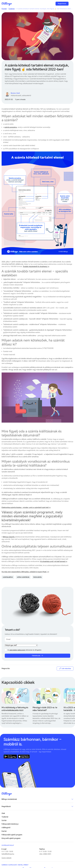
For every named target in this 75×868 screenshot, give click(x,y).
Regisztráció (62, 4)
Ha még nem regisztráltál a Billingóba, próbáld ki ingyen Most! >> (25, 572)
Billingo (7, 4)
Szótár (4, 820)
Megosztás (6, 668)
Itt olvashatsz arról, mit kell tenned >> (54, 561)
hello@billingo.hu (8, 854)
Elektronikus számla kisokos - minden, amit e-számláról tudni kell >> (26, 507)
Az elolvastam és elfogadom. (25, 650)
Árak (3, 813)
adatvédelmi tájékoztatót (17, 650)
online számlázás (23, 577)
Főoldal (4, 9)
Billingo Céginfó (9, 537)
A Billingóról (6, 828)
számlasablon (8, 577)
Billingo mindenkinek (9, 799)
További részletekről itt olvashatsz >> (36, 267)
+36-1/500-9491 (45, 854)
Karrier (4, 831)
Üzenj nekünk (6, 858)
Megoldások (6, 806)
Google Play (10, 756)
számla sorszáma (11, 127)
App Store (24, 756)
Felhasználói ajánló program (12, 835)
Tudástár (12, 9)
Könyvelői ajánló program (11, 838)
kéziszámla (37, 577)
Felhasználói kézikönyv (10, 824)
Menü (71, 4)
